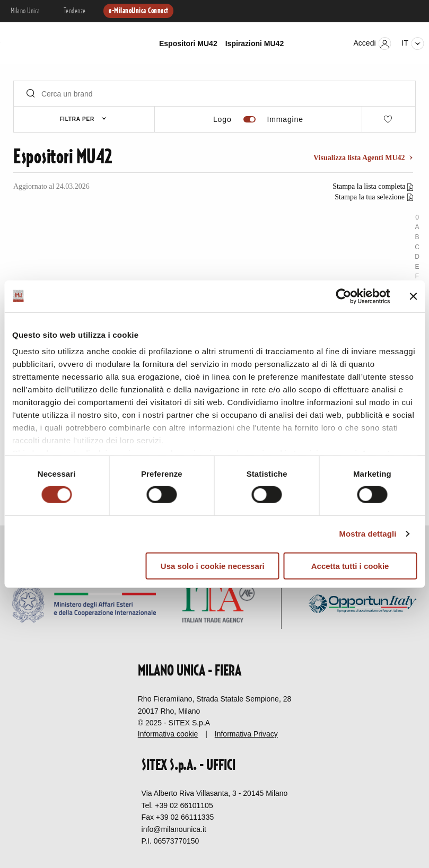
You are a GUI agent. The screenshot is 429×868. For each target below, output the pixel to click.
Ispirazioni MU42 (255, 43)
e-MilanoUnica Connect (138, 11)
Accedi (373, 43)
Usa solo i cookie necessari (213, 566)
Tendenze (75, 11)
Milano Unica (25, 11)
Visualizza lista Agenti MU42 (360, 158)
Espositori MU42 (188, 43)
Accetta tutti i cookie (350, 566)
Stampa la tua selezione (370, 197)
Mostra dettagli (367, 534)
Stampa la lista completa (370, 186)
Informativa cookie (168, 734)
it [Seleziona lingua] (413, 43)
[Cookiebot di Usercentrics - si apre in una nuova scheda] (343, 296)
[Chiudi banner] (413, 296)
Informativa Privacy (246, 734)
